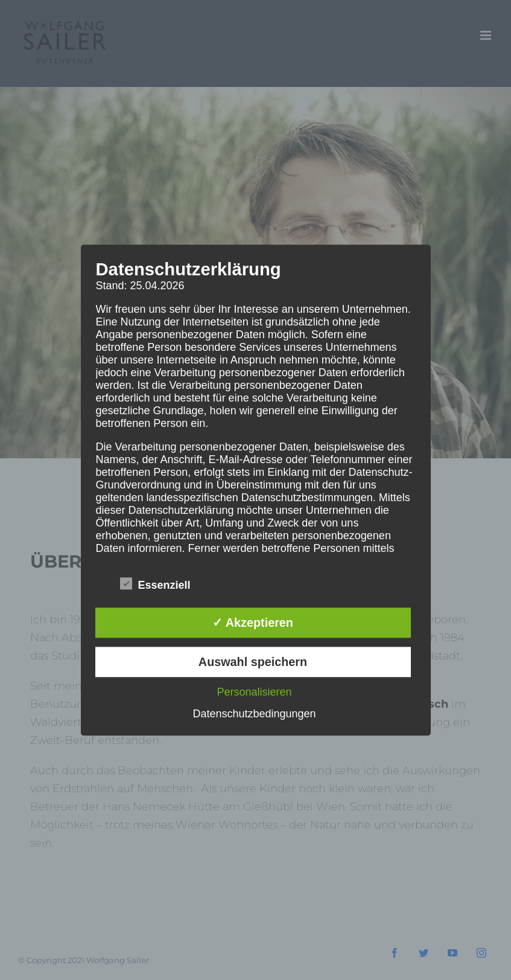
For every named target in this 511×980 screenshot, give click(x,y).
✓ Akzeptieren (253, 623)
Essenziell (155, 585)
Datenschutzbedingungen (254, 714)
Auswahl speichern (253, 662)
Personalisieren (254, 692)
